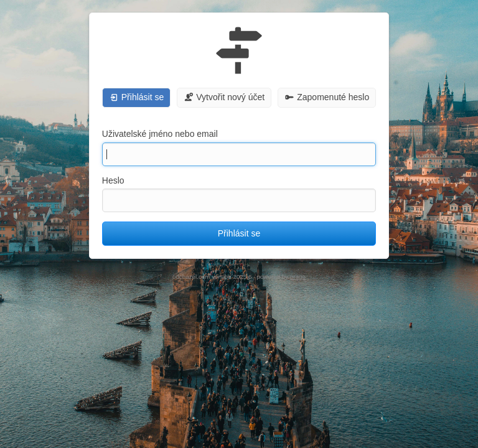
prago (298, 277)
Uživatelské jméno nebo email (160, 134)
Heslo (113, 180)
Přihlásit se (239, 233)
